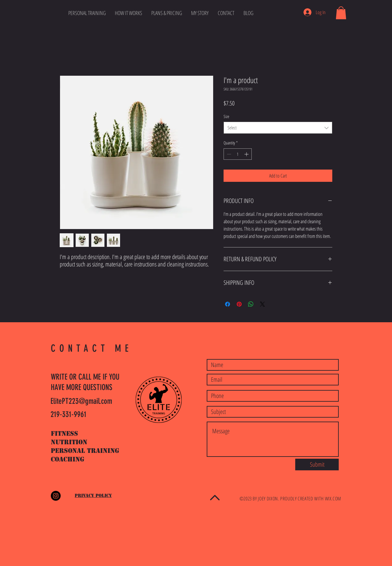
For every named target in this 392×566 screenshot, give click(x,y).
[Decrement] (228, 154)
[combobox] (278, 128)
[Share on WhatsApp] (251, 304)
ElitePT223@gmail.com (81, 401)
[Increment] (247, 154)
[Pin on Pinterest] (239, 304)
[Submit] (317, 465)
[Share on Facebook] (228, 304)
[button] (341, 13)
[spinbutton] (238, 154)
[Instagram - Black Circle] (56, 496)
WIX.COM (333, 499)
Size (226, 116)
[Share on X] (262, 304)
